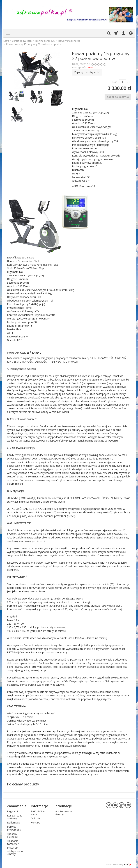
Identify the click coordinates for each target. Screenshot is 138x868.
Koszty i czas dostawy (15, 817)
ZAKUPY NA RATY (38, 813)
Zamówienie (17, 806)
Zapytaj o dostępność (87, 72)
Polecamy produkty (23, 784)
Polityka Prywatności (14, 828)
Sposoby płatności (12, 835)
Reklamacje (14, 822)
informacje (63, 806)
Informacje (39, 806)
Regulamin (13, 811)
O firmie (35, 818)
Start (6, 41)
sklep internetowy (118, 864)
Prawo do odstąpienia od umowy (16, 851)
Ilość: (115, 82)
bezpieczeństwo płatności (64, 813)
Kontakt (35, 822)
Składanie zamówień (13, 842)
